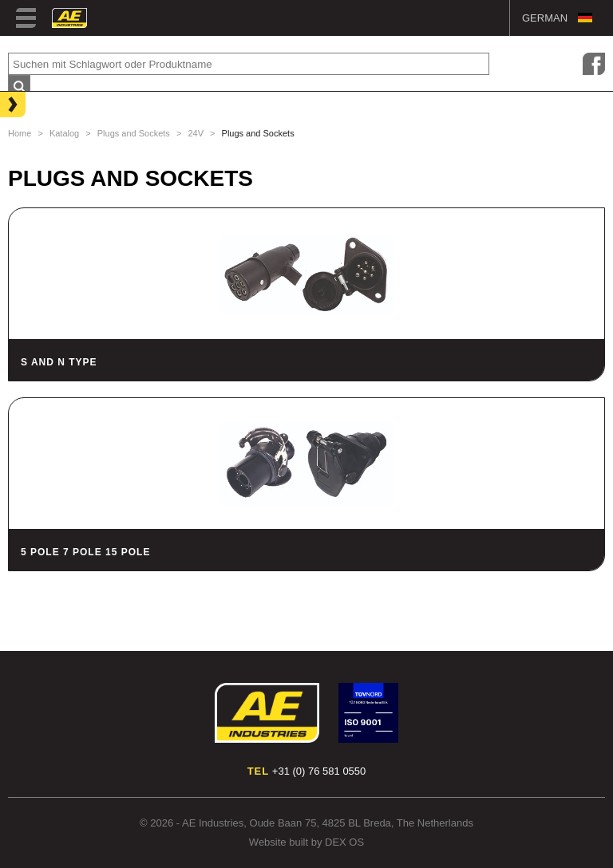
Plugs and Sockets (134, 133)
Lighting (36, 103)
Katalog (64, 133)
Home (20, 133)
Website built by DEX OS (306, 842)
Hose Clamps (48, 154)
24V (196, 133)
